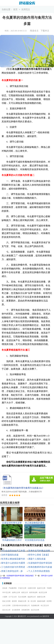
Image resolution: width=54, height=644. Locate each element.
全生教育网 (16, 610)
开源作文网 (22, 588)
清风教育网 (25, 610)
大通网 (5, 597)
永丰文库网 (6, 606)
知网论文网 (16, 592)
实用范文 (26, 10)
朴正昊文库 (45, 606)
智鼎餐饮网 (35, 606)
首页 (15, 10)
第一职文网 (32, 601)
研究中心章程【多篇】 (39, 555)
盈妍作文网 (41, 588)
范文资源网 (22, 597)
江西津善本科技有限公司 (21, 606)
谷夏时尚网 (32, 588)
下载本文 (45, 31)
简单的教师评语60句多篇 (40, 567)
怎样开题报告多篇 (10, 555)
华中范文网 (6, 592)
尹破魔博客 (13, 588)
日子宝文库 (13, 597)
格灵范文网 (43, 592)
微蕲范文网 (41, 597)
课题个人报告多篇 (37, 559)
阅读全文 (34, 31)
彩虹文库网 (6, 601)
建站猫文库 (22, 616)
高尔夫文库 (6, 610)
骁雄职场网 (41, 601)
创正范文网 (35, 610)
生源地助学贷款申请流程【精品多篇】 (20, 576)
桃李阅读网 (33, 592)
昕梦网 (49, 601)
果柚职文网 (22, 601)
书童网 (49, 588)
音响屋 (5, 588)
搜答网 (14, 601)
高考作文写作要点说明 (39, 551)
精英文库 (25, 592)
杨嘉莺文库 (32, 597)
